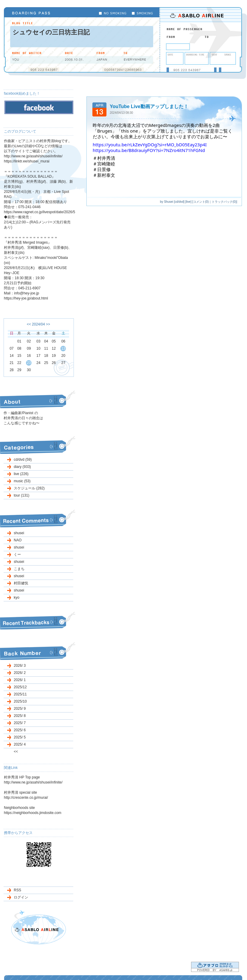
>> (48, 324)
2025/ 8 (20, 716)
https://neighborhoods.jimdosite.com (33, 813)
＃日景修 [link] (102, 169)
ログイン (21, 897)
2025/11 (20, 694)
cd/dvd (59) (23, 460)
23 (29, 363)
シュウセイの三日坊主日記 (51, 32)
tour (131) (22, 495)
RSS (17, 890)
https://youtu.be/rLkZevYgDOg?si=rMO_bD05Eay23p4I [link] (150, 145)
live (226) (21, 474)
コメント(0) (201, 202)
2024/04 (38, 324)
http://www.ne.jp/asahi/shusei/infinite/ (33, 156)
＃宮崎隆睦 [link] (104, 164)
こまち (19, 569)
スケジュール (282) (29, 488)
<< (29, 324)
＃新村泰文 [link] (104, 175)
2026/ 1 (20, 680)
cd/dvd (179, 202)
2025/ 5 (20, 737)
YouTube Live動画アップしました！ (149, 106)
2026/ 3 (20, 666)
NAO (18, 540)
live (188, 202)
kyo (17, 597)
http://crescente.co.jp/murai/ (26, 798)
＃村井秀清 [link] (104, 158)
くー (17, 554)
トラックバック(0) (224, 202)
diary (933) (22, 467)
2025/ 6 (20, 730)
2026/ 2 (20, 673)
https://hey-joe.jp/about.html (26, 298)
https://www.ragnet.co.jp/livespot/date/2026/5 (39, 212)
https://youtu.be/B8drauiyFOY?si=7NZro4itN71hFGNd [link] (149, 150)
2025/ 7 (20, 723)
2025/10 (20, 701)
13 (63, 348)
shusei (19, 533)
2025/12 (20, 687)
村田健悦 (21, 583)
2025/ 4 (20, 744)
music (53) (22, 481)
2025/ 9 (20, 709)
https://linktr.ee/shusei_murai (27, 161)
